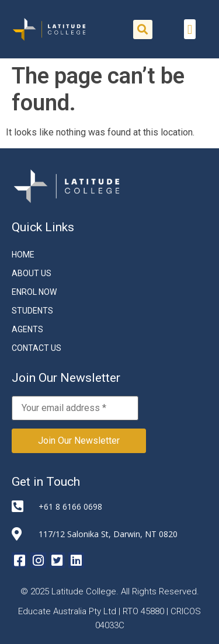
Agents (27, 329)
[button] (143, 29)
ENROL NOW (34, 292)
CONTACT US (36, 348)
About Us (32, 273)
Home (23, 255)
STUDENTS (32, 311)
